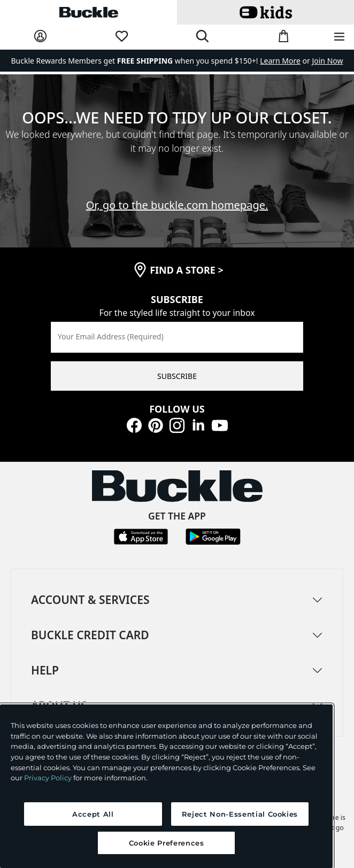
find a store (187, 270)
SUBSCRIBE (177, 376)
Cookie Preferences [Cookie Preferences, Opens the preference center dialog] (167, 843)
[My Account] (40, 37)
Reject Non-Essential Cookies (240, 814)
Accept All (93, 814)
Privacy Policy (48, 778)
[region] (166, 786)
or (286, 61)
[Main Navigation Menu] (339, 37)
